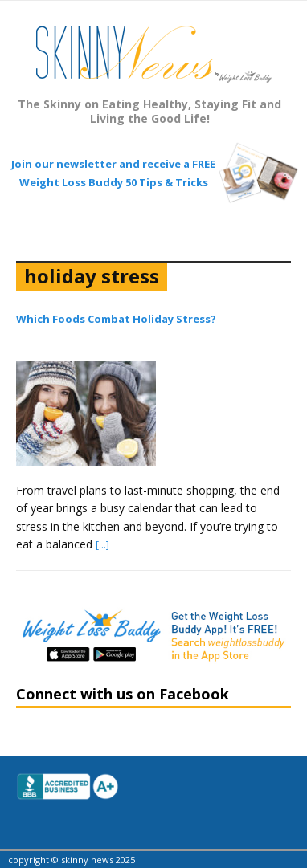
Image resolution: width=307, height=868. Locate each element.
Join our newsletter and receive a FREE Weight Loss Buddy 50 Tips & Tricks (113, 173)
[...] (102, 544)
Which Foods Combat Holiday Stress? (116, 319)
